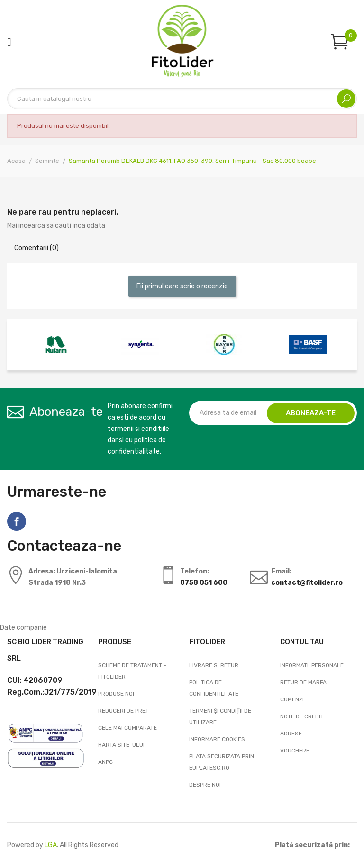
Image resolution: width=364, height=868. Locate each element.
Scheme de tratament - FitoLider (132, 671)
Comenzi (292, 699)
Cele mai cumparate (127, 728)
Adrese (291, 734)
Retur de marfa (303, 682)
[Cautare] (182, 99)
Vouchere (295, 751)
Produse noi (116, 694)
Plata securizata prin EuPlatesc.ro (222, 762)
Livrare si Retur (214, 665)
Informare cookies (217, 739)
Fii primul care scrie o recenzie (182, 286)
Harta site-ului (121, 745)
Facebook (17, 521)
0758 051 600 (204, 583)
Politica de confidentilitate (214, 688)
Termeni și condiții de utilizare (220, 716)
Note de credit (302, 716)
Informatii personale (312, 665)
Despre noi (205, 785)
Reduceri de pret (123, 711)
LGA (51, 845)
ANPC (105, 762)
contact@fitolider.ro (307, 583)
